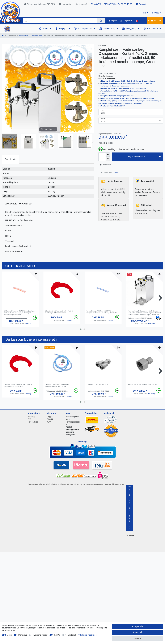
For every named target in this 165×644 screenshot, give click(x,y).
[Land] (137, 21)
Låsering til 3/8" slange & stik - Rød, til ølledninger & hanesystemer (128, 98)
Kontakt (131, 536)
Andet (46, 29)
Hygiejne (63, 29)
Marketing (23, 635)
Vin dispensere (85, 29)
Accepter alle (138, 626)
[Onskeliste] (143, 21)
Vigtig (9, 635)
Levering (116, 172)
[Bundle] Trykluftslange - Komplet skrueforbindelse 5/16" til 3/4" (57, 385)
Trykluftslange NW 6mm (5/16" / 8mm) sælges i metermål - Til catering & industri (101, 312)
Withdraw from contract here (130, 508)
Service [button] (156, 13)
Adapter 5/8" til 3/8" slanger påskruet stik (117, 96)
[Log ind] (113, 21)
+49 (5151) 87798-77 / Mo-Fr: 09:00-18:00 (112, 4)
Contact (141, 4)
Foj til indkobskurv (144, 157)
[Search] (101, 21)
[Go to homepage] (9, 35)
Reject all (137, 632)
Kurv (49, 422)
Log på (50, 417)
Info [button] (145, 13)
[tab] (10, 159)
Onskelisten (105, 165)
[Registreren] (126, 21)
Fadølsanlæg (109, 29)
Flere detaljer (10, 159)
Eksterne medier (40, 635)
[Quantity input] (102, 157)
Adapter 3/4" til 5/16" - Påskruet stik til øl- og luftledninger (124, 88)
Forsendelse (33, 422)
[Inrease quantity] (108, 155)
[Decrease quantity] (108, 159)
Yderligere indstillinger (88, 635)
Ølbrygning (131, 29)
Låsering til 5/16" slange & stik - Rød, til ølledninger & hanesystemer (128, 81)
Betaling (31, 417)
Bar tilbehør (153, 29)
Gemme (137, 638)
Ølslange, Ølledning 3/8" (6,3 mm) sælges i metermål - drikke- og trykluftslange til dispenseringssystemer (20, 313)
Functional (71, 635)
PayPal (57, 635)
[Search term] (60, 21)
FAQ (30, 419)
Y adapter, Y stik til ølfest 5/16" (113, 106)
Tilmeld (50, 419)
